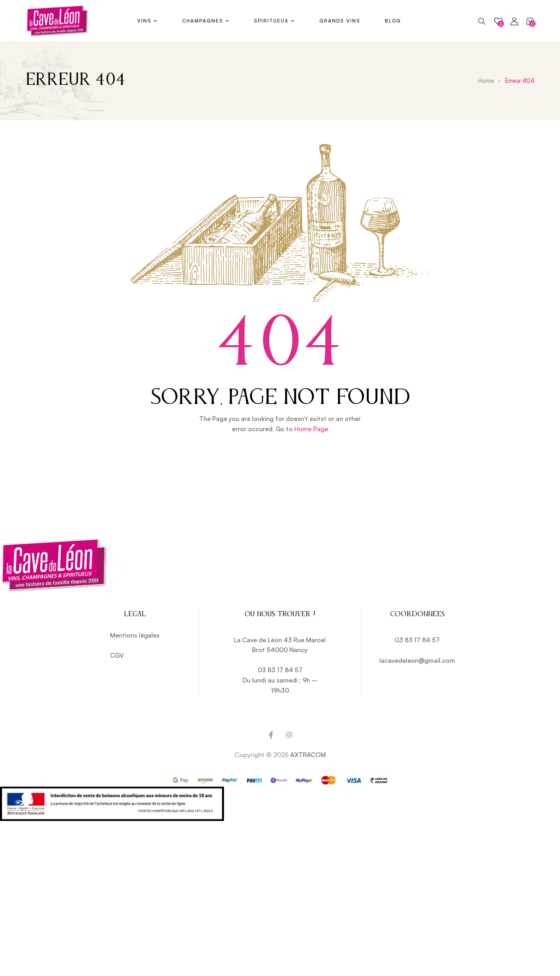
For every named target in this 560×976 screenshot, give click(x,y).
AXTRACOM (308, 755)
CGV (117, 655)
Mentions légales (135, 635)
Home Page (311, 429)
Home (486, 81)
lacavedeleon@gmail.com (417, 660)
